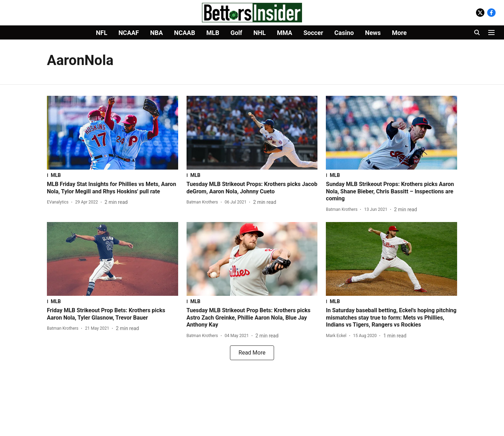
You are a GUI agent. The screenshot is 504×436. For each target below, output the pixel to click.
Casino (344, 33)
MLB (213, 33)
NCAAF (129, 33)
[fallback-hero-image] (113, 133)
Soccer (313, 33)
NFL (101, 33)
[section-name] (113, 175)
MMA (285, 33)
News (373, 33)
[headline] (113, 188)
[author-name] (59, 202)
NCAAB (184, 33)
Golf (236, 33)
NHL (260, 33)
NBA (156, 33)
